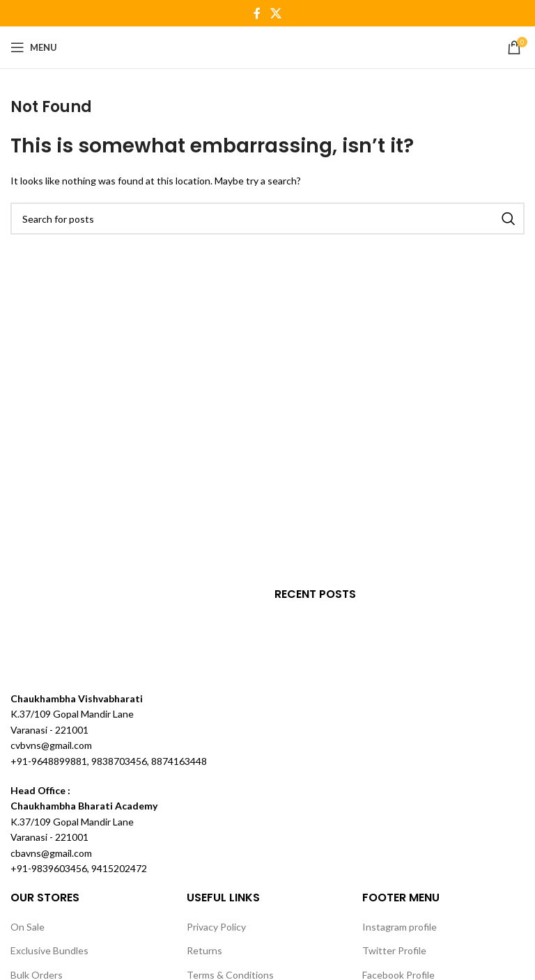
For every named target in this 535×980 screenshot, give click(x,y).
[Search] (267, 219)
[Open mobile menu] (34, 47)
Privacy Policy (216, 927)
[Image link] (63, 638)
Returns (204, 950)
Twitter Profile (394, 950)
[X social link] (276, 13)
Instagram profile (400, 927)
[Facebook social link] (257, 13)
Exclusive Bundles (49, 950)
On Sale (28, 927)
